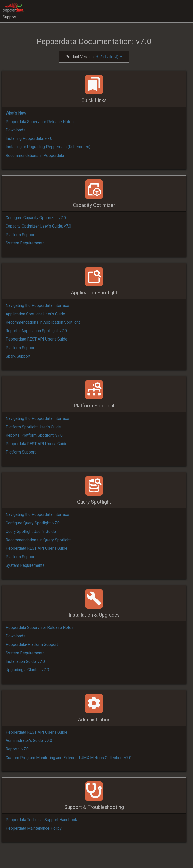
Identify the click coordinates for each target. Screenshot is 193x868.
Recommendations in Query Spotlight (38, 540)
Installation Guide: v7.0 (25, 662)
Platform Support (21, 235)
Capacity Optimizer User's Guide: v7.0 (38, 226)
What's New (16, 113)
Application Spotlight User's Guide (35, 314)
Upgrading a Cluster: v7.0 (27, 670)
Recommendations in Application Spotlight (43, 322)
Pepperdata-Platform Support (32, 644)
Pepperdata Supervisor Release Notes (40, 122)
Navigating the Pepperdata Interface (37, 305)
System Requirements (25, 243)
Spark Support (18, 356)
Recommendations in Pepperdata (35, 155)
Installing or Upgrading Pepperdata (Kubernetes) (48, 147)
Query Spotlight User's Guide (31, 531)
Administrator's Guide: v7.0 (29, 741)
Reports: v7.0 (17, 749)
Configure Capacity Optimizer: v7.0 (36, 218)
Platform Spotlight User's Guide (33, 427)
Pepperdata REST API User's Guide (36, 339)
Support (9, 17)
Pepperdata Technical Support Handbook (41, 820)
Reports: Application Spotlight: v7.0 (36, 331)
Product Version (94, 57)
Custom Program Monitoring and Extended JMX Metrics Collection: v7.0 (68, 758)
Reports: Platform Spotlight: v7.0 (34, 435)
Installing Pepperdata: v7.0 (29, 139)
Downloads (15, 130)
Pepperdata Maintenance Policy (34, 828)
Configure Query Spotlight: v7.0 (33, 523)
